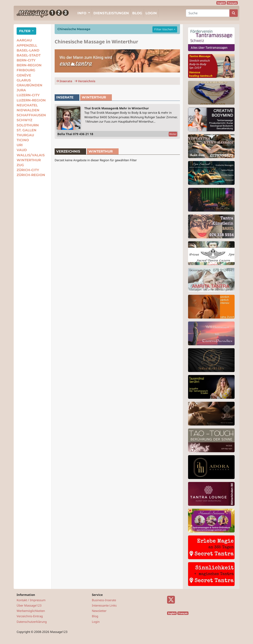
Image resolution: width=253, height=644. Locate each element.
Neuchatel (27, 105)
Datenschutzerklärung (32, 622)
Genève (24, 75)
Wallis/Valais (31, 155)
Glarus (24, 80)
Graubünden (29, 85)
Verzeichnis (85, 81)
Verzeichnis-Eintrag (30, 616)
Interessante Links (104, 605)
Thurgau (25, 135)
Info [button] (82, 13)
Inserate (64, 81)
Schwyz (24, 120)
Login (151, 13)
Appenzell (27, 45)
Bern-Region (29, 65)
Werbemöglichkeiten (31, 611)
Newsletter (99, 611)
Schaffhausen (31, 115)
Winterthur (29, 160)
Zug (20, 165)
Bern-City (26, 60)
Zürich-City (28, 170)
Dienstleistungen (111, 13)
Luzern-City (28, 95)
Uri (20, 145)
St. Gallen (27, 130)
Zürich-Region (31, 175)
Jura (21, 90)
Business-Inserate (104, 600)
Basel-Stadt (29, 55)
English (221, 3)
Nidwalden (28, 110)
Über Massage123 (29, 605)
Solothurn (28, 125)
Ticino (23, 140)
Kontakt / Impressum (31, 600)
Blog (137, 13)
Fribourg (26, 70)
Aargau (24, 40)
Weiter (173, 134)
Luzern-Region (31, 100)
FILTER (25, 31)
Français (232, 3)
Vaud (22, 150)
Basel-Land (28, 50)
